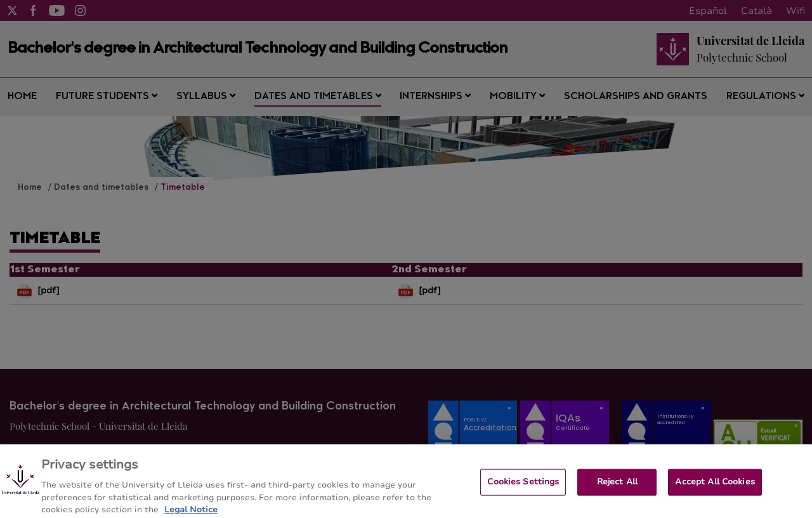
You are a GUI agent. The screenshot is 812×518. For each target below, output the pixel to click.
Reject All (617, 491)
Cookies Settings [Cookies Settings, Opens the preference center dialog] (523, 491)
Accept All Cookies (715, 491)
